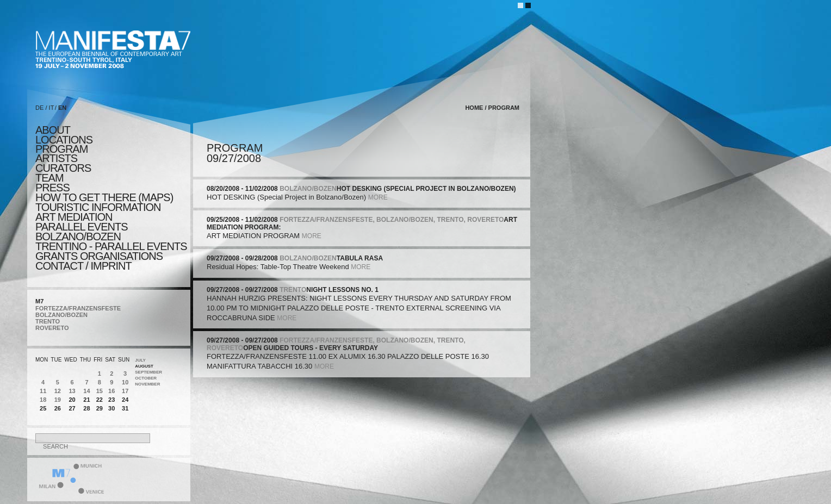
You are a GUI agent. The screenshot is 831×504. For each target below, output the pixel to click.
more (378, 197)
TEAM (49, 178)
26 (58, 408)
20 (72, 400)
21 (86, 400)
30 (111, 408)
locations (64, 140)
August (144, 366)
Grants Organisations (99, 256)
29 (100, 408)
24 (125, 400)
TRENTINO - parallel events (111, 246)
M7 (39, 301)
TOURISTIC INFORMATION (98, 207)
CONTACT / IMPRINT (83, 266)
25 (43, 408)
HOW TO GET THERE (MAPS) (104, 197)
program (61, 149)
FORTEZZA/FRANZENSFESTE (78, 308)
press (52, 188)
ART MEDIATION (74, 217)
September (148, 372)
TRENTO (48, 321)
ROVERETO (52, 328)
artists (56, 158)
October (146, 378)
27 (72, 408)
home (474, 108)
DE (39, 108)
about (53, 130)
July (140, 360)
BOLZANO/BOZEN (61, 315)
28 (86, 408)
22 (100, 400)
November (147, 384)
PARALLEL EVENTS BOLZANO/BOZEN (82, 232)
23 (111, 400)
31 (125, 408)
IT (52, 108)
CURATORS (63, 168)
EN (62, 108)
